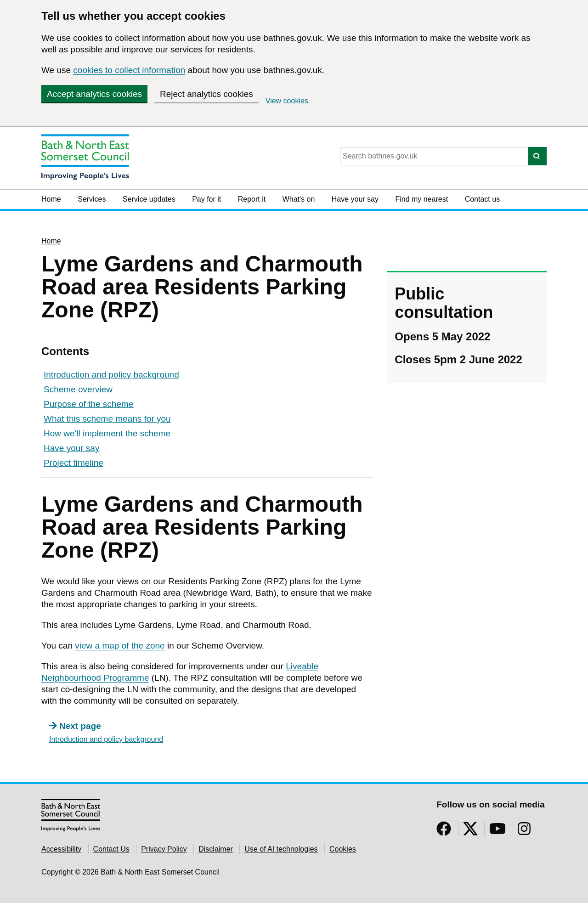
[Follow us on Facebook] (444, 832)
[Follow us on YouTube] (498, 832)
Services (92, 199)
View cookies (287, 101)
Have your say (355, 199)
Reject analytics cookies (206, 94)
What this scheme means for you (107, 419)
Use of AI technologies (281, 849)
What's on (299, 199)
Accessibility (61, 849)
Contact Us (111, 849)
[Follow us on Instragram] (524, 832)
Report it (252, 199)
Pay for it (206, 199)
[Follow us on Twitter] (470, 832)
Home (51, 199)
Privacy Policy (164, 849)
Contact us (482, 199)
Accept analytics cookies (94, 94)
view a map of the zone (120, 646)
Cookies (343, 849)
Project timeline (73, 463)
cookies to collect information (129, 70)
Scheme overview (78, 389)
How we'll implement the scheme (107, 433)
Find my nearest (421, 199)
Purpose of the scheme (88, 404)
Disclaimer (216, 849)
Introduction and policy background (111, 375)
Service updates (149, 199)
